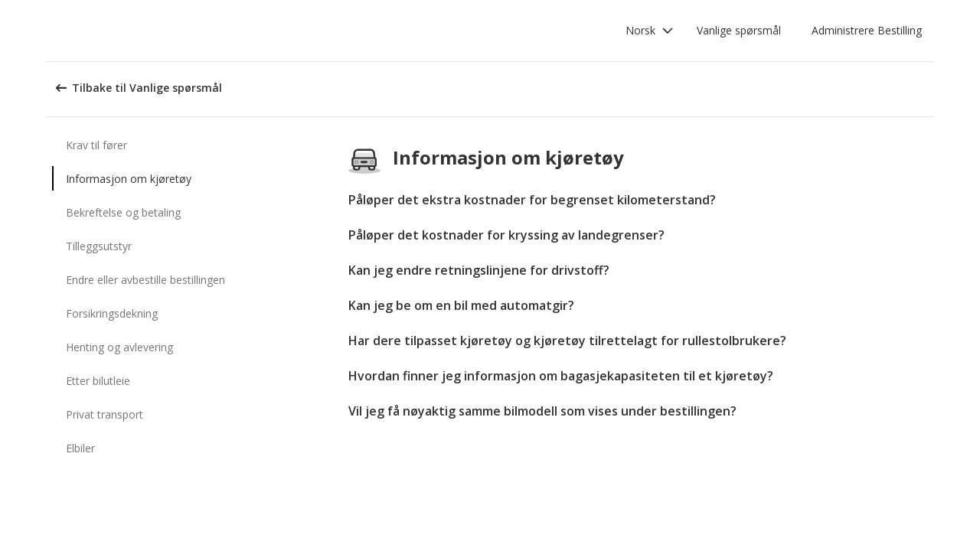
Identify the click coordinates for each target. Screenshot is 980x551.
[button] (650, 31)
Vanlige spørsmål (739, 30)
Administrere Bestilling (867, 30)
